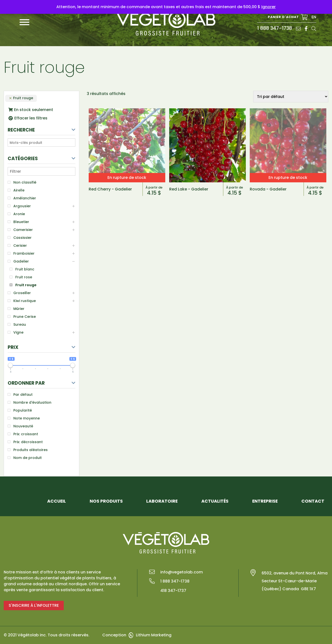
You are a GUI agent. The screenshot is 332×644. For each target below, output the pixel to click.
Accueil (57, 501)
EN (314, 17)
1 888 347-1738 (275, 28)
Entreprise (265, 501)
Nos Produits (106, 501)
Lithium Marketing (154, 635)
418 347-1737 (173, 591)
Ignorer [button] (269, 7)
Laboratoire (162, 501)
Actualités (215, 501)
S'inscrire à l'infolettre (34, 605)
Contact (313, 501)
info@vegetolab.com (182, 572)
